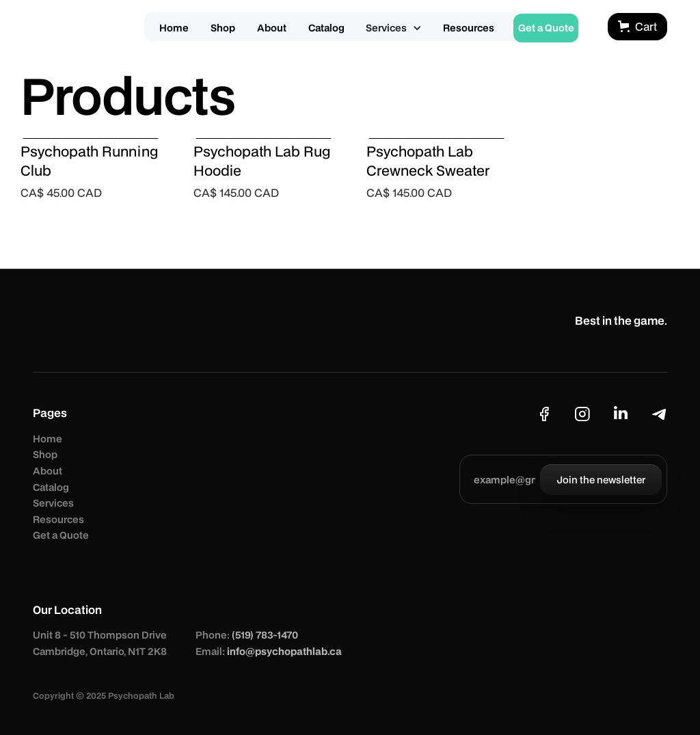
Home (48, 439)
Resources (58, 519)
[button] (394, 28)
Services (53, 503)
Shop (45, 454)
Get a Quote (61, 535)
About (48, 471)
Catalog (51, 487)
